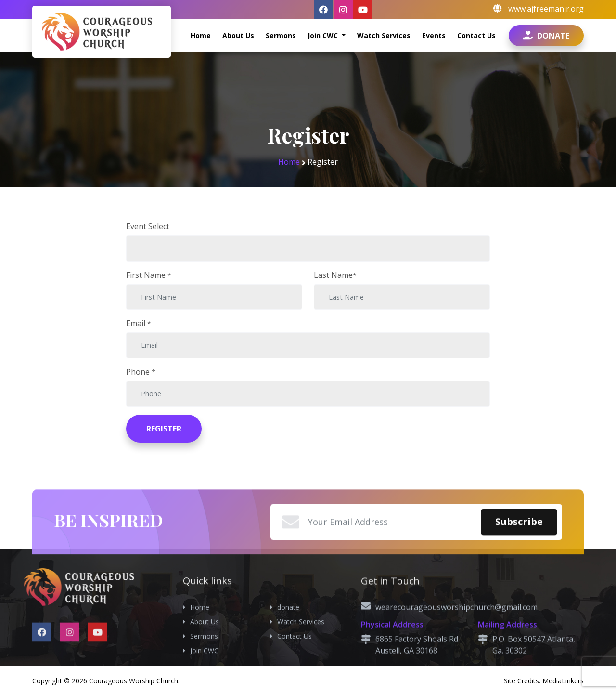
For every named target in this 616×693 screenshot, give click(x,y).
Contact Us (476, 35)
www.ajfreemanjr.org (546, 9)
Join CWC (324, 35)
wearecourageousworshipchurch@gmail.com (456, 665)
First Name (149, 275)
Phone (141, 372)
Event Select (148, 226)
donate (288, 663)
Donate (546, 36)
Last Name (335, 275)
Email (139, 323)
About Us (238, 35)
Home (201, 35)
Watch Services (384, 35)
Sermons (281, 35)
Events (434, 35)
